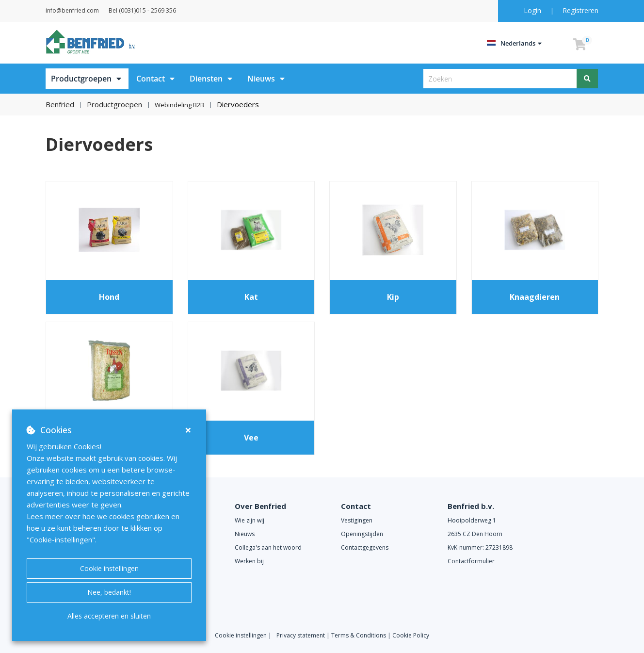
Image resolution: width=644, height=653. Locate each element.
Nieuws (261, 79)
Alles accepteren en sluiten (109, 616)
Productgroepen (81, 79)
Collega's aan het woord (268, 547)
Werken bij (249, 561)
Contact (151, 79)
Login (533, 10)
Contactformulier (471, 561)
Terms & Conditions (359, 635)
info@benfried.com (84, 10)
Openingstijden (362, 533)
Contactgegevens (365, 547)
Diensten (206, 79)
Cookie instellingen (109, 568)
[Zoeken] (588, 79)
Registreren (580, 10)
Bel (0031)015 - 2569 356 (167, 10)
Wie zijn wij (250, 520)
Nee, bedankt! (109, 592)
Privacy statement (301, 635)
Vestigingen (357, 520)
